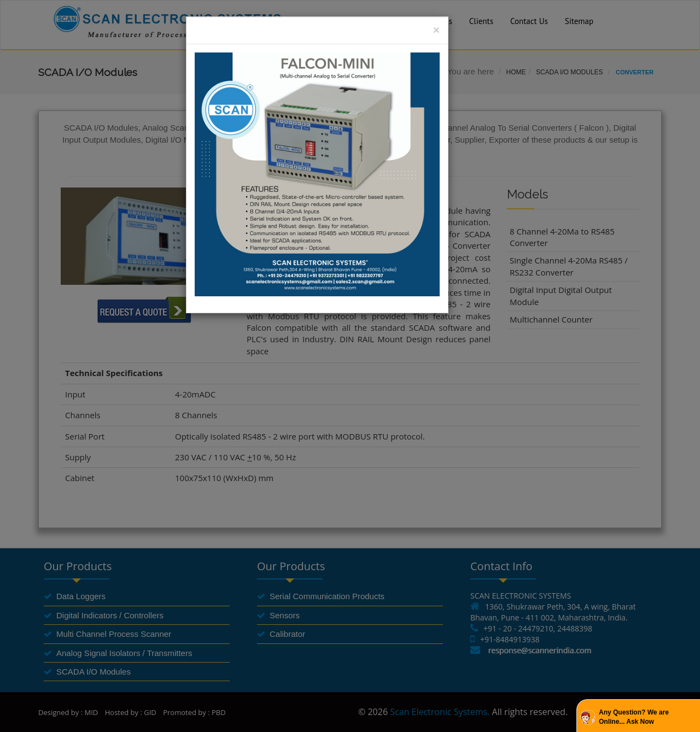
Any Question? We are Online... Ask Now (634, 717)
